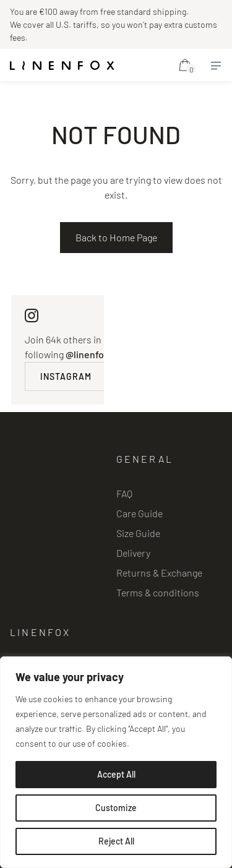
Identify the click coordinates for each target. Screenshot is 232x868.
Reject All (116, 841)
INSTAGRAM (66, 376)
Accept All (116, 774)
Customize (116, 808)
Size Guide (138, 533)
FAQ (124, 493)
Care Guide (140, 513)
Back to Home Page (116, 237)
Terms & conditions (158, 592)
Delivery (133, 553)
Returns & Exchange (159, 573)
